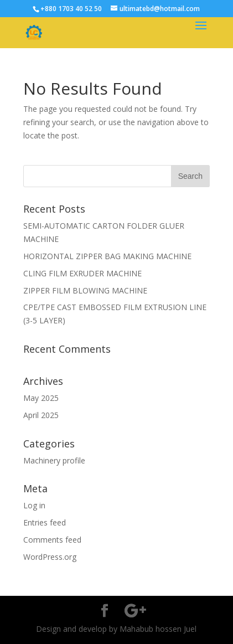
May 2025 (41, 398)
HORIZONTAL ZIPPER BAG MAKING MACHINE (107, 256)
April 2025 (41, 415)
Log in (34, 505)
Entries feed (45, 522)
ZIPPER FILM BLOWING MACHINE (85, 290)
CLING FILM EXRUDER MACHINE (82, 273)
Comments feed (52, 540)
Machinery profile (54, 460)
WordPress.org (50, 557)
